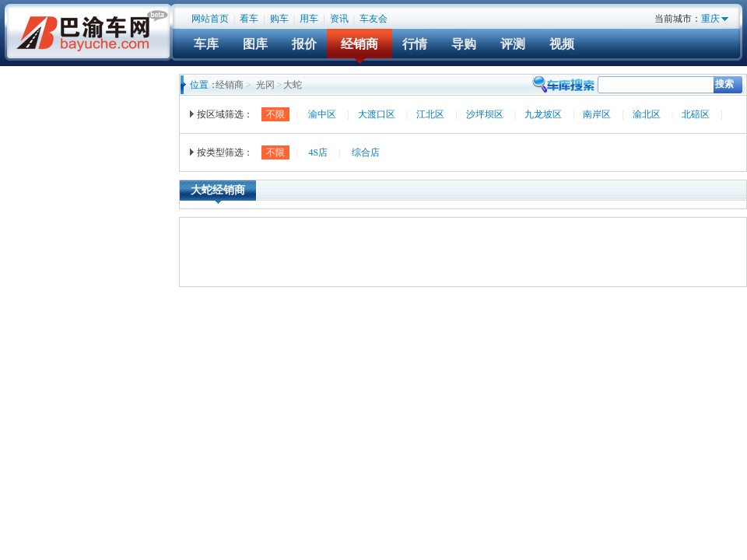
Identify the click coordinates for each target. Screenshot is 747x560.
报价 (304, 44)
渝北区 (647, 114)
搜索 (724, 84)
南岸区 (597, 114)
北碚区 (696, 114)
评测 (513, 44)
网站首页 (210, 19)
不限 (275, 114)
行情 (415, 44)
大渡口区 (377, 114)
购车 (279, 19)
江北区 (430, 114)
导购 (464, 44)
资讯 (339, 19)
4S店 (318, 152)
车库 (206, 44)
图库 (255, 44)
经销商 (359, 44)
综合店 (366, 152)
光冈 (265, 85)
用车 (309, 19)
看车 (249, 19)
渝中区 (322, 114)
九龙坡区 (543, 114)
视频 (562, 44)
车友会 (373, 19)
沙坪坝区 (485, 114)
